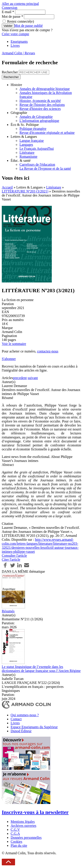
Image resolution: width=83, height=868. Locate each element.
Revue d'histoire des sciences (40, 109)
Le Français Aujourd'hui (37, 149)
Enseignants (19, 42)
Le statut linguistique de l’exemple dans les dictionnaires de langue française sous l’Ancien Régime (41, 669)
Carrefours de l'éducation (37, 164)
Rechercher (10, 72)
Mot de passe (12, 17)
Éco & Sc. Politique (25, 125)
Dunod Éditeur (21, 731)
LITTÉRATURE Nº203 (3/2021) (25, 191)
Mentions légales (23, 822)
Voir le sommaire (14, 344)
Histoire (16, 85)
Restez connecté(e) (20, 21)
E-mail (8, 12)
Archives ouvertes (23, 826)
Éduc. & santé (21, 161)
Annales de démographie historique (45, 89)
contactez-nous (48, 351)
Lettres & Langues (24, 137)
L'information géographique (39, 121)
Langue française (32, 141)
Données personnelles (26, 838)
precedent (20, 378)
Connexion (10, 8)
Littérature (27, 153)
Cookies (16, 842)
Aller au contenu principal (20, 4)
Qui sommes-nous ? (25, 715)
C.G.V (15, 830)
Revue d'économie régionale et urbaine (47, 133)
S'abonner (9, 359)
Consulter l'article (14, 556)
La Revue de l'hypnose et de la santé (45, 168)
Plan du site (19, 846)
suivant (33, 378)
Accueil (7, 187)
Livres (15, 46)
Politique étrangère (33, 129)
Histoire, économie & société (40, 101)
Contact (16, 719)
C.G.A (15, 834)
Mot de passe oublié (29, 26)
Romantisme (28, 157)
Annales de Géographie (36, 117)
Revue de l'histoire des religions (42, 105)
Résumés (8, 611)
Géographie (19, 113)
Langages (26, 145)
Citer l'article (11, 560)
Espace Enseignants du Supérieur (34, 727)
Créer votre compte (15, 34)
